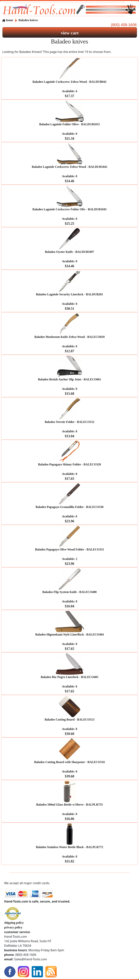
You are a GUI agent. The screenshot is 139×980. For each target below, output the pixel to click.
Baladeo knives (28, 20)
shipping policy (14, 923)
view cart (70, 33)
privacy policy (13, 927)
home (8, 20)
